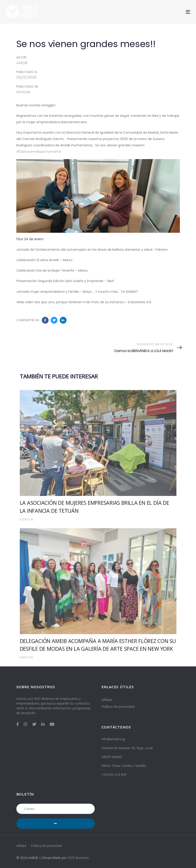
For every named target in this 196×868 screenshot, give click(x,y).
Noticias (23, 92)
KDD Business (78, 858)
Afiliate (107, 700)
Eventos (27, 519)
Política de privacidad (118, 706)
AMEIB (22, 63)
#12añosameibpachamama (39, 152)
